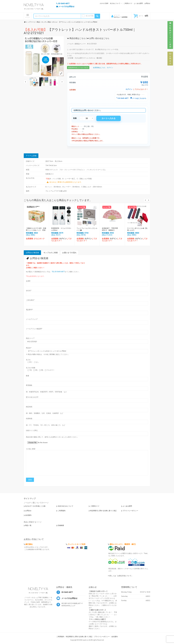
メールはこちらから (138, 98)
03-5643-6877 (123, 98)
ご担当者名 (30, 300)
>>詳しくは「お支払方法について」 (120, 576)
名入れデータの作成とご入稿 (35, 506)
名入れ (28, 360)
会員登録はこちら (99, 68)
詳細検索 (61, 525)
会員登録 (125, 17)
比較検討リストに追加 (170, 35)
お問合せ (147, 3)
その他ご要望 (31, 449)
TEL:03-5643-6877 (58, 272)
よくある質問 (138, 3)
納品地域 (29, 407)
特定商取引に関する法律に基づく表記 (103, 511)
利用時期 (29, 419)
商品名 (29, 348)
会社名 (29, 291)
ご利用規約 (62, 511)
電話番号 (29, 310)
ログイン (117, 17)
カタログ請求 (104, 3)
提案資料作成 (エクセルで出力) (78, 68)
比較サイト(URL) (32, 430)
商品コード (30, 338)
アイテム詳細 (31, 156)
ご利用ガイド (128, 3)
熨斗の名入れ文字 (32, 397)
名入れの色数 (31, 368)
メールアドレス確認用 (34, 329)
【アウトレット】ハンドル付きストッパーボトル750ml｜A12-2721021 (80, 31)
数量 (28, 376)
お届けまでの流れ (69, 253)
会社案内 (28, 515)
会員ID (28, 281)
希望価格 (29, 385)
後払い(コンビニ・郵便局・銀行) (123, 544)
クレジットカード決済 (76, 544)
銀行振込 (29, 544)
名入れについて (115, 3)
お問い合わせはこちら (98, 38)
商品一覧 (28, 525)
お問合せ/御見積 (32, 253)
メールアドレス (32, 319)
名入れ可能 (90, 16)
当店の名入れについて (65, 506)
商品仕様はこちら (76, 38)
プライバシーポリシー (130, 511)
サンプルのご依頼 (51, 253)
